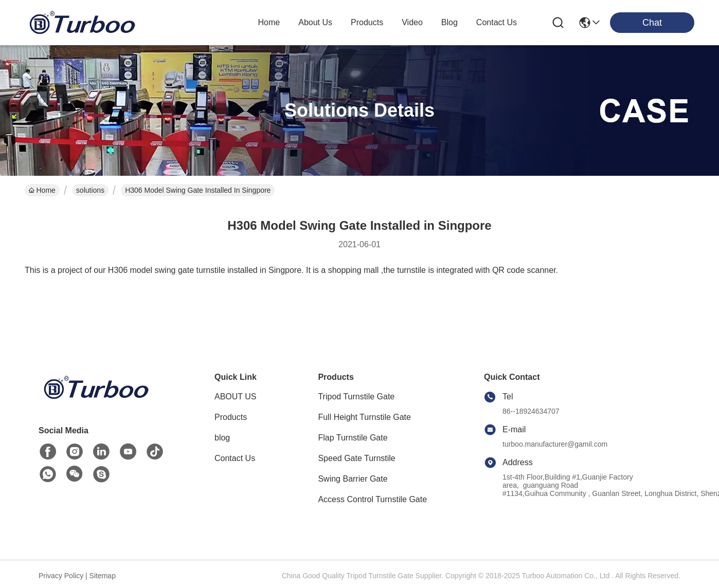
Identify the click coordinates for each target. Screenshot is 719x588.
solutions (90, 190)
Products (231, 417)
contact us (497, 22)
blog (450, 22)
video (412, 22)
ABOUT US (236, 397)
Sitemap (103, 576)
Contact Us (235, 458)
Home (269, 22)
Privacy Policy (61, 576)
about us (315, 22)
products (367, 22)
